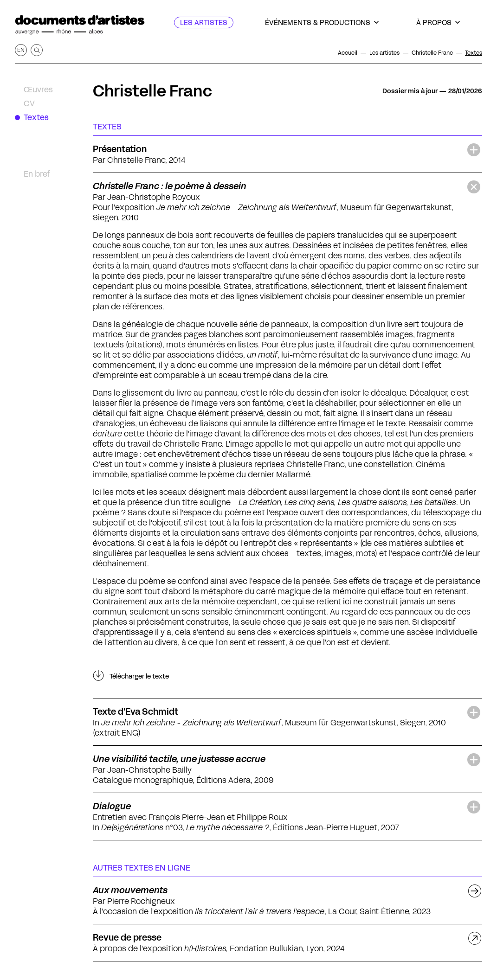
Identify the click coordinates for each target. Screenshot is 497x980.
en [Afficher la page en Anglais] (21, 50)
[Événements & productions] (322, 22)
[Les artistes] (204, 22)
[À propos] (438, 22)
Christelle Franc (152, 91)
